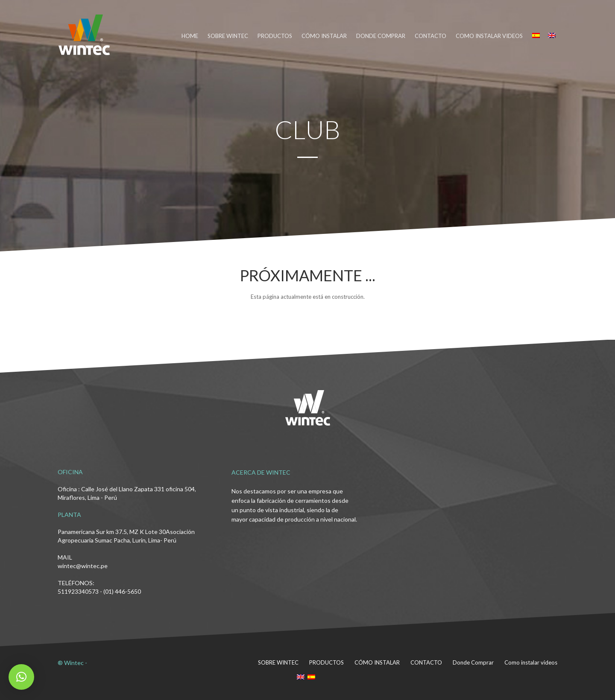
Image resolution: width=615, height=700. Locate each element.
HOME (190, 36)
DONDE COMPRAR (381, 36)
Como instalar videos (489, 36)
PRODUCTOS (275, 36)
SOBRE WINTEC (228, 36)
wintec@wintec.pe (83, 566)
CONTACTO (430, 36)
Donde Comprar (473, 662)
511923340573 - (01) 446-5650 (99, 591)
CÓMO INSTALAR (324, 36)
